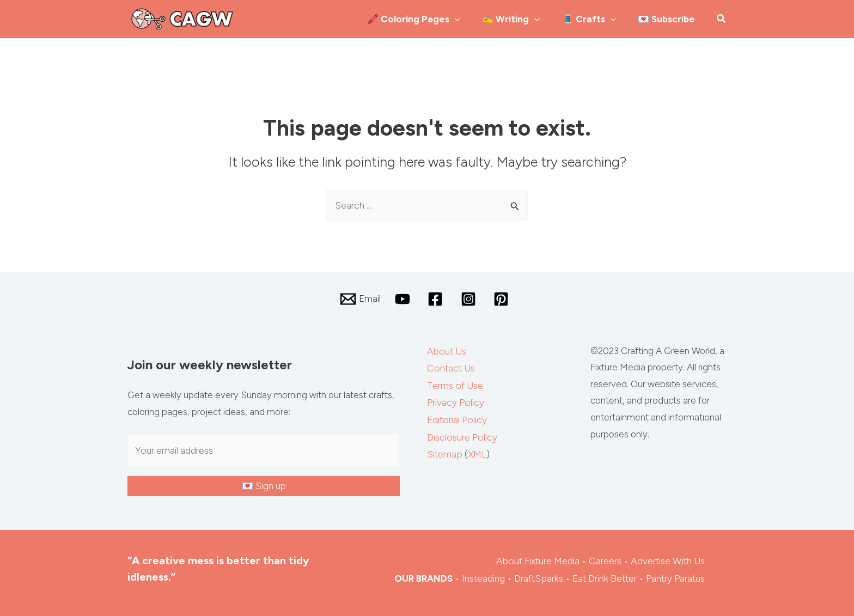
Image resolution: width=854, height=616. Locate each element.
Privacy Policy (454, 400)
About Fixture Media (540, 559)
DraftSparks (540, 576)
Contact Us (450, 367)
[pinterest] (501, 298)
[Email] (360, 298)
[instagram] (468, 298)
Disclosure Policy (461, 434)
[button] (722, 20)
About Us (446, 350)
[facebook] (436, 298)
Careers (606, 559)
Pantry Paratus (676, 576)
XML (477, 450)
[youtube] (404, 298)
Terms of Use (455, 383)
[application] (494, 19)
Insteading (485, 576)
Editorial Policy (456, 417)
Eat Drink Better (606, 576)
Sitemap (444, 450)
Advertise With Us (668, 559)
